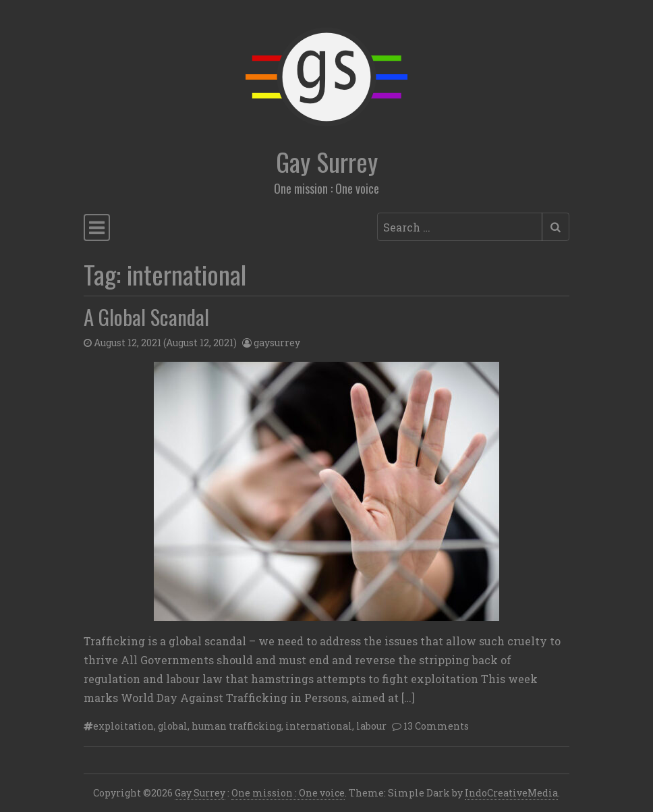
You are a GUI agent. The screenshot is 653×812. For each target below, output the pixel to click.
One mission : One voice (288, 793)
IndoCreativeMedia (511, 793)
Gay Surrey (327, 161)
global (173, 726)
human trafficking (236, 726)
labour (371, 726)
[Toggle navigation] (97, 227)
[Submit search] (556, 227)
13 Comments (436, 726)
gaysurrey (277, 343)
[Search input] (460, 227)
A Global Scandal (146, 317)
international (319, 726)
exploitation (123, 726)
